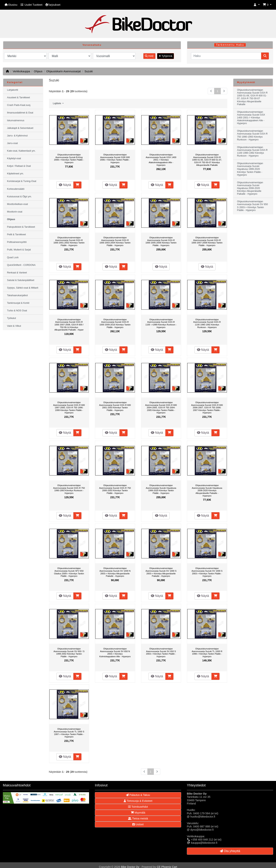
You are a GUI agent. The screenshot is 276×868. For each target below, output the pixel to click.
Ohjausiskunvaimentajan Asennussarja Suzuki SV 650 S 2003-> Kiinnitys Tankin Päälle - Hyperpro (161, 653)
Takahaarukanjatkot (17, 295)
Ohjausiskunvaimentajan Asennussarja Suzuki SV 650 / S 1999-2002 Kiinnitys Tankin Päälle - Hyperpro (69, 653)
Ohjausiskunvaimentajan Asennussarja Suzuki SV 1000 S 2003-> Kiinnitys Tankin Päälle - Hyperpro (207, 572)
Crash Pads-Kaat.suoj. (19, 105)
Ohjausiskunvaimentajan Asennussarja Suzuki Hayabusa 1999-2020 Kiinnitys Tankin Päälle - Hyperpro (161, 489)
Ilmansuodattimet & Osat (20, 113)
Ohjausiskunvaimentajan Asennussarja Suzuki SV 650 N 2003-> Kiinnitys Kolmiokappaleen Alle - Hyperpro (115, 653)
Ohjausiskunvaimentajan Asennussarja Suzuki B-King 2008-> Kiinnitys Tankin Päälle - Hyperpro (69, 159)
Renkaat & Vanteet (17, 273)
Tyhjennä (166, 56)
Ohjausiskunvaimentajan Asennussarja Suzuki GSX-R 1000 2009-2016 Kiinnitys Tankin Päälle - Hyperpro (115, 323)
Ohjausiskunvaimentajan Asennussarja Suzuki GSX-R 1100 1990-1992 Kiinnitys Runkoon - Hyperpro (207, 323)
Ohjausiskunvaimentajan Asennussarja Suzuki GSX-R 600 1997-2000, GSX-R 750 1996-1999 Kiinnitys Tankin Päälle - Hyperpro (69, 408)
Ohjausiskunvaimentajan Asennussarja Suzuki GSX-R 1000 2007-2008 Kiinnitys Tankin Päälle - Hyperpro (207, 241)
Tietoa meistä (138, 818)
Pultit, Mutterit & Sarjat (19, 250)
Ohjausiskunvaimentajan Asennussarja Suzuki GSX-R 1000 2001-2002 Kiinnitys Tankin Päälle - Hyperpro (69, 241)
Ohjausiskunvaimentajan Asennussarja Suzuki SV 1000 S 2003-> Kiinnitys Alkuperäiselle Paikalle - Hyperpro (161, 572)
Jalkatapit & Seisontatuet (20, 128)
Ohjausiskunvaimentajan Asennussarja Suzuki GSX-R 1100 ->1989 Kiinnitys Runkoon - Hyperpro (161, 323)
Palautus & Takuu (138, 795)
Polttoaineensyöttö (17, 242)
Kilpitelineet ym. (15, 174)
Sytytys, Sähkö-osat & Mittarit (23, 288)
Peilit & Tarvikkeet (16, 235)
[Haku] (226, 56)
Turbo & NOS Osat (17, 311)
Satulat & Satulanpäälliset (21, 280)
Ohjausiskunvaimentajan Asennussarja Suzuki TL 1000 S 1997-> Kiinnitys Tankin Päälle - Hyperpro (69, 733)
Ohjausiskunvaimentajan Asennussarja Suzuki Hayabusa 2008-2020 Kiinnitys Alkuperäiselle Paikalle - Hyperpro (207, 490)
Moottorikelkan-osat (17, 204)
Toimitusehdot (138, 807)
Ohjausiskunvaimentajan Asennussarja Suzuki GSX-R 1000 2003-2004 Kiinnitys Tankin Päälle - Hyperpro (115, 241)
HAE (149, 56)
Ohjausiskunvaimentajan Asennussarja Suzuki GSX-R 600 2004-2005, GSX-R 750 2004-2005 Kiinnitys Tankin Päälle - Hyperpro (161, 408)
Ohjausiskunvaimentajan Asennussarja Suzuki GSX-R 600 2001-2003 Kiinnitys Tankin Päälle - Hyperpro (115, 406)
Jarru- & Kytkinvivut (17, 136)
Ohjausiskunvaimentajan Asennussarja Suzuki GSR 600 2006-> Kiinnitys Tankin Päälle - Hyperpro (115, 159)
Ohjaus (38, 71)
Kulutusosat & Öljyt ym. (19, 197)
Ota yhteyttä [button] (230, 851)
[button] (257, 5)
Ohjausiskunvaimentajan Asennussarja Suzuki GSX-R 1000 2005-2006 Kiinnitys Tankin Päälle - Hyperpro (161, 241)
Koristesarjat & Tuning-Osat (22, 181)
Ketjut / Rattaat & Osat (19, 166)
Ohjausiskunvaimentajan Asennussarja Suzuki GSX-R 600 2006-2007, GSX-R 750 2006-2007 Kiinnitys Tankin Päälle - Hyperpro (207, 408)
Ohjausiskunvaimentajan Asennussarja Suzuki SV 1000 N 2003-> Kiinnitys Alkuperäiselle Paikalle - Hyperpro (115, 572)
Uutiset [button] (138, 824)
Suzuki (88, 71)
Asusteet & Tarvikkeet (18, 98)
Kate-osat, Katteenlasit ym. (21, 151)
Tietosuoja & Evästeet (138, 801)
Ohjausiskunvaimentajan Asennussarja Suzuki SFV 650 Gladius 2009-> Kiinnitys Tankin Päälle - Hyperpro (69, 572)
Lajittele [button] (57, 103)
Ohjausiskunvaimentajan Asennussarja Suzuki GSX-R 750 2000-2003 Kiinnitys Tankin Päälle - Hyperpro (115, 489)
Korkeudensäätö (16, 189)
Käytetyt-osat (14, 158)
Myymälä (138, 813)
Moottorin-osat (15, 212)
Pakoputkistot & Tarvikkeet (21, 227)
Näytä (65, 185)
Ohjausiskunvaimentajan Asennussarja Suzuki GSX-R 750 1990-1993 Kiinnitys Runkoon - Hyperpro (69, 489)
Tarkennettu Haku (230, 45)
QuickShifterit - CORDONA (21, 265)
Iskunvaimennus (16, 120)
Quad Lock (13, 257)
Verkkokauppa (21, 71)
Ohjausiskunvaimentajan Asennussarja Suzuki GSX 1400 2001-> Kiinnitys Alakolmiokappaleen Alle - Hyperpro (161, 160)
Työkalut (11, 318)
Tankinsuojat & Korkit (18, 303)
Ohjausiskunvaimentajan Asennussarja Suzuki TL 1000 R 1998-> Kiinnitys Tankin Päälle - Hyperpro (207, 653)
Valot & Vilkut (14, 326)
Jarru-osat (12, 143)
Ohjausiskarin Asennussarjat (64, 71)
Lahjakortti (13, 90)
